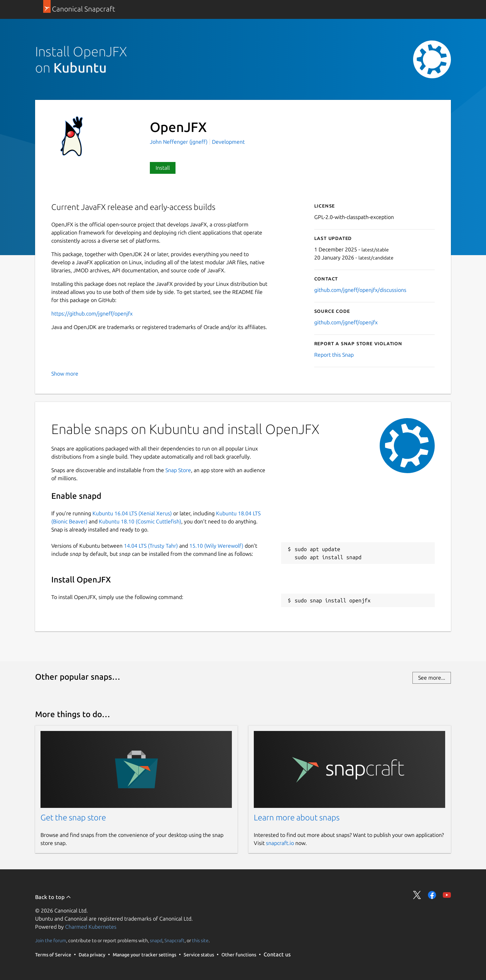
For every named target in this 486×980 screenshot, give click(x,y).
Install (163, 168)
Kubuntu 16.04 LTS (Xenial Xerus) (132, 513)
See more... (432, 678)
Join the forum (51, 941)
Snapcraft (174, 941)
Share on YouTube (447, 895)
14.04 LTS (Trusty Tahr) (151, 546)
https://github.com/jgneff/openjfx (92, 314)
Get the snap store (73, 818)
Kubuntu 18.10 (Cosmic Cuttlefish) (140, 521)
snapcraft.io (280, 843)
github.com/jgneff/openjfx (346, 322)
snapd (156, 941)
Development (228, 142)
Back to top (53, 897)
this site (200, 941)
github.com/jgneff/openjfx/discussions (360, 290)
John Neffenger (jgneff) (179, 142)
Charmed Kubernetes (91, 927)
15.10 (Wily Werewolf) (216, 546)
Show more (65, 374)
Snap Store (178, 470)
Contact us (277, 954)
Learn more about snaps (297, 818)
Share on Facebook (432, 895)
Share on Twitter (417, 895)
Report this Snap (334, 355)
